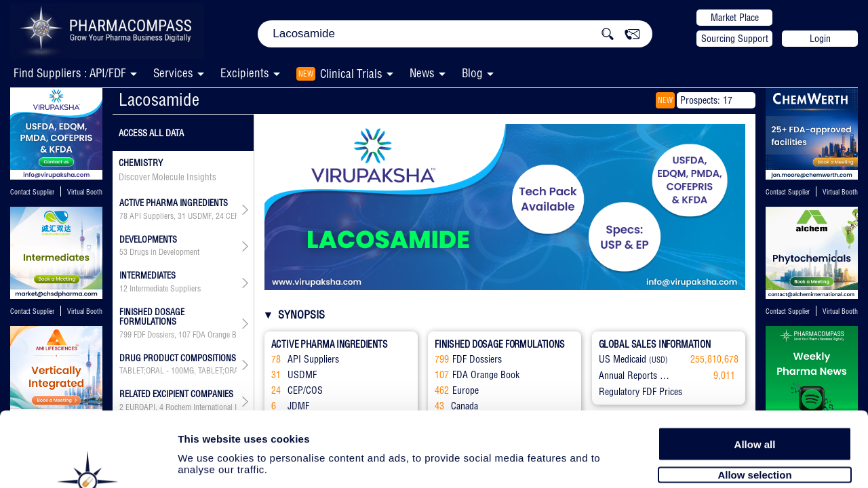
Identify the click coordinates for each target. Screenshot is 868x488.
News (422, 73)
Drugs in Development (164, 252)
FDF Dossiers (154, 335)
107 (184, 335)
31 (182, 216)
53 (123, 252)
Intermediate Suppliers (165, 289)
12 (123, 289)
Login (820, 39)
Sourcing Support (735, 39)
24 (220, 216)
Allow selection (754, 405)
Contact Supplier (32, 192)
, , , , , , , (178, 216)
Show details (712, 462)
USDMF (200, 216)
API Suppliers (152, 216)
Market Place (735, 18)
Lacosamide (159, 99)
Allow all (755, 374)
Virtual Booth (85, 192)
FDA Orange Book (220, 335)
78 (123, 216)
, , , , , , (178, 335)
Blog (472, 73)
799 (125, 335)
